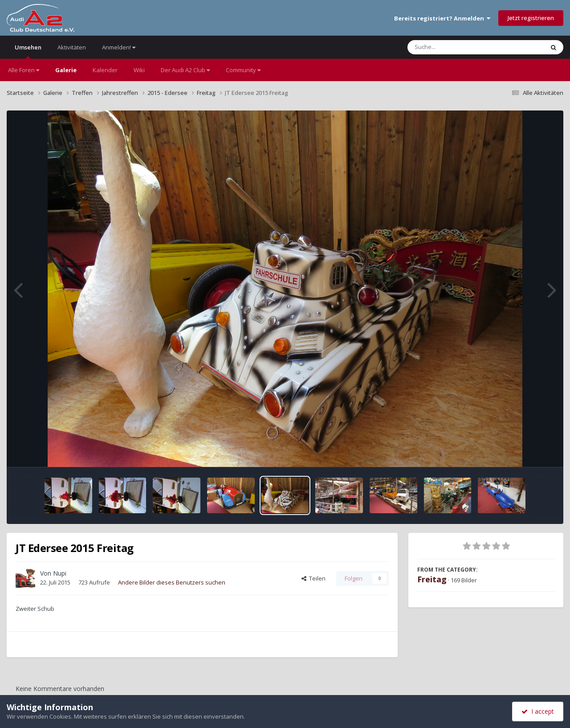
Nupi (60, 573)
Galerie (66, 70)
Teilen (313, 578)
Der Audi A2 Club (185, 70)
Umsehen (28, 51)
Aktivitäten (72, 47)
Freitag (432, 579)
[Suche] (458, 47)
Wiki (139, 70)
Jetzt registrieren (531, 18)
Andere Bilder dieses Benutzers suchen (172, 582)
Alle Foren (24, 70)
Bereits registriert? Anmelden (442, 18)
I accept (538, 711)
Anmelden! (119, 47)
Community (243, 70)
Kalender (105, 70)
